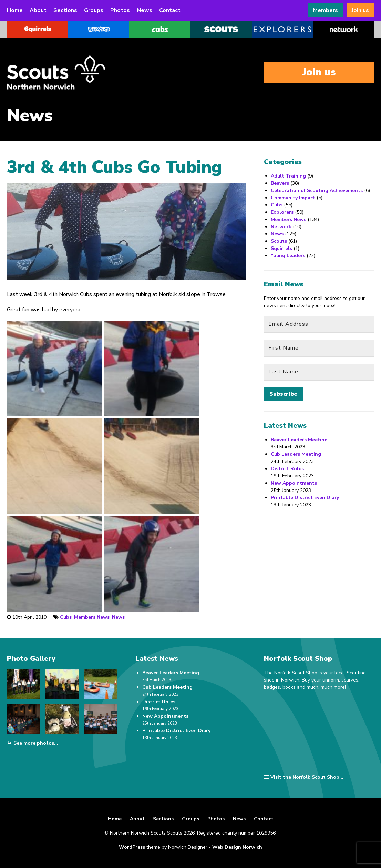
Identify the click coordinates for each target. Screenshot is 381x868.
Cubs (66, 617)
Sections (65, 10)
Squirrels (281, 248)
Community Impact (293, 198)
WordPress (132, 847)
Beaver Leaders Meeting (299, 440)
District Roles (287, 469)
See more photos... (33, 743)
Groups (94, 10)
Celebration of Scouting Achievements (317, 190)
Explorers (282, 212)
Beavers (280, 183)
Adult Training (288, 176)
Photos (120, 10)
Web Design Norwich (237, 847)
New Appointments (294, 483)
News (145, 10)
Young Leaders (288, 256)
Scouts (279, 241)
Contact (170, 10)
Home (15, 10)
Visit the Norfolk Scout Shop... (304, 777)
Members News (92, 617)
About (38, 10)
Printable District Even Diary (305, 498)
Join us (360, 10)
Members (326, 10)
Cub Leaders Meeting (296, 454)
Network (281, 227)
